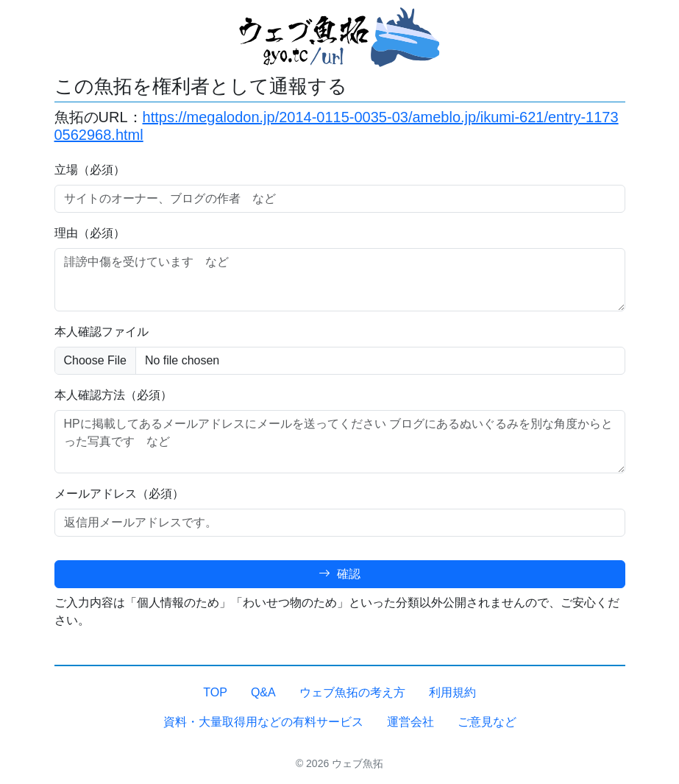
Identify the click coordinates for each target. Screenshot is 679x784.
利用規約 (452, 692)
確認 (339, 574)
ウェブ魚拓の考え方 (352, 692)
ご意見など (487, 722)
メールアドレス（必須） (119, 494)
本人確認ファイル (102, 332)
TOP (215, 692)
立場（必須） (90, 170)
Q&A (263, 692)
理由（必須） (90, 233)
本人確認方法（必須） (113, 395)
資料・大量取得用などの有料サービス (263, 722)
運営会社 (410, 722)
